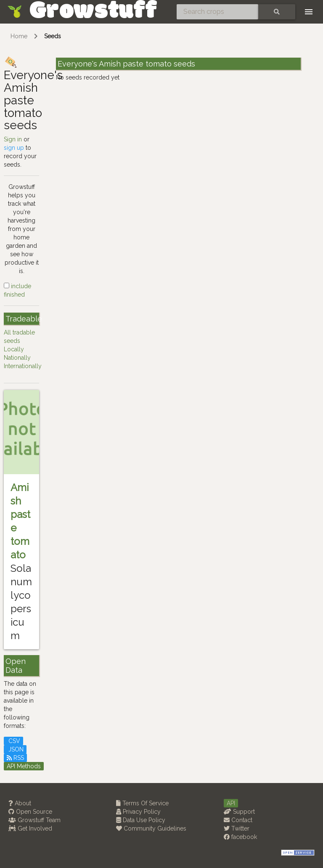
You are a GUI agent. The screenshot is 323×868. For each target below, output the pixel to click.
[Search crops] (217, 12)
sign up (14, 148)
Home (19, 36)
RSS (15, 758)
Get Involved (30, 828)
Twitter (237, 828)
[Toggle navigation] (309, 12)
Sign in (13, 139)
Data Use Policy (141, 820)
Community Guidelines (151, 828)
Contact (238, 820)
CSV (13, 741)
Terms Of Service (142, 803)
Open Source (30, 812)
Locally (14, 349)
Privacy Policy (138, 812)
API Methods (24, 766)
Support (239, 812)
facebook (240, 837)
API (231, 803)
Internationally (23, 366)
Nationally (17, 358)
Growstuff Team (34, 820)
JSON (15, 749)
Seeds (53, 36)
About (20, 803)
